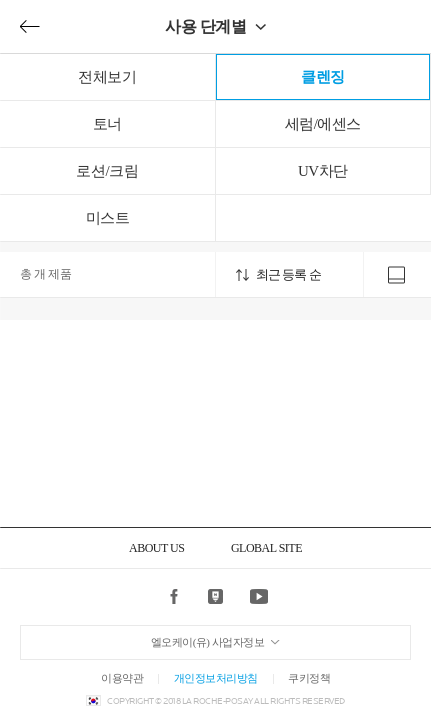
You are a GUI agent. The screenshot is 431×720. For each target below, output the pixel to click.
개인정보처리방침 (216, 678)
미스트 (108, 218)
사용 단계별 (205, 26)
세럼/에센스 (323, 124)
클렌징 (323, 77)
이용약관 (122, 678)
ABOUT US (156, 548)
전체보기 (107, 77)
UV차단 (323, 171)
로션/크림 (107, 171)
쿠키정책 (309, 678)
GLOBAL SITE (266, 548)
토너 (107, 124)
